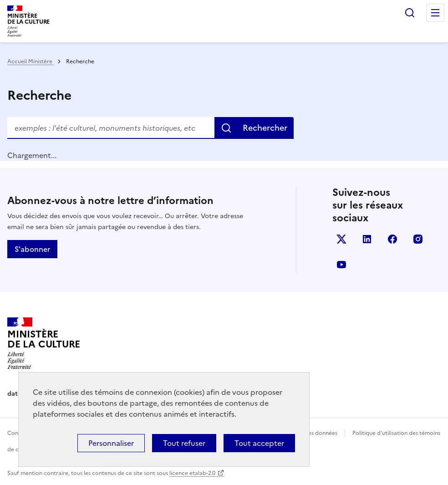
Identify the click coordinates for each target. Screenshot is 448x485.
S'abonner (32, 249)
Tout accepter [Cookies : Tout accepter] (259, 443)
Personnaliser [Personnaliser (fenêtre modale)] (111, 443)
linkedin (367, 239)
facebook (392, 239)
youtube (341, 265)
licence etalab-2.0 (192, 473)
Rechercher (410, 13)
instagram (418, 239)
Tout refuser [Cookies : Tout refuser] (184, 443)
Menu (435, 13)
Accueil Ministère (31, 61)
